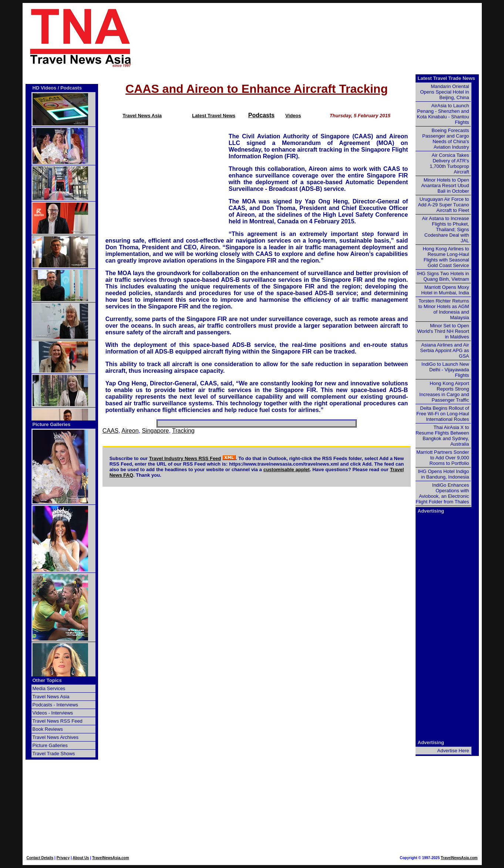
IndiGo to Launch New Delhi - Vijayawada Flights (445, 370)
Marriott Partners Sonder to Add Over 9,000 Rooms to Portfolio (443, 458)
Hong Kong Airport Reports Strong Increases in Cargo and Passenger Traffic (444, 392)
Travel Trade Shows (54, 754)
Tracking (183, 431)
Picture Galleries (52, 424)
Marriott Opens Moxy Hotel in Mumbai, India (445, 290)
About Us (81, 858)
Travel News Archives (56, 737)
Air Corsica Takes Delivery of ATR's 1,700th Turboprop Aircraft (449, 163)
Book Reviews (48, 729)
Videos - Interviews (53, 713)
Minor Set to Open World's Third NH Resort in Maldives (443, 331)
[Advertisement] (319, 37)
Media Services (49, 688)
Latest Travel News (214, 116)
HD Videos (45, 88)
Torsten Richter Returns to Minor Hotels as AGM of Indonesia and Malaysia (443, 309)
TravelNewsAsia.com (111, 858)
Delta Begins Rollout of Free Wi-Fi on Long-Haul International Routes (443, 414)
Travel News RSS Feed (58, 721)
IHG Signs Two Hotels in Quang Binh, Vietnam (443, 276)
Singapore (155, 431)
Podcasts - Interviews (56, 705)
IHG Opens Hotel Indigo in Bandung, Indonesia (443, 474)
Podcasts (261, 115)
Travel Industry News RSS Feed (185, 458)
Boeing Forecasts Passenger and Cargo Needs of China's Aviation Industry (446, 139)
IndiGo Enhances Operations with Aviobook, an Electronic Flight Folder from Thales (442, 493)
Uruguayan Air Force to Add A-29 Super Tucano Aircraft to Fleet (443, 205)
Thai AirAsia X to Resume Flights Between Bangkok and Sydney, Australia (442, 436)
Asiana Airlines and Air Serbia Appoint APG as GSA (444, 350)
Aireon (130, 431)
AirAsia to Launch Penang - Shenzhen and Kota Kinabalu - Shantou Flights (443, 114)
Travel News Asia (142, 116)
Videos (293, 116)
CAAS (111, 431)
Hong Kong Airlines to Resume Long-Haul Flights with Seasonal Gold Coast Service (446, 257)
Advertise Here (453, 751)
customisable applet (287, 470)
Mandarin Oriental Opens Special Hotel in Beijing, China (444, 92)
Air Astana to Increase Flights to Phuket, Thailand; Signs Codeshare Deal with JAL (445, 229)
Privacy (63, 858)
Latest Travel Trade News (446, 78)
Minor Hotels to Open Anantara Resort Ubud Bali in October (445, 185)
